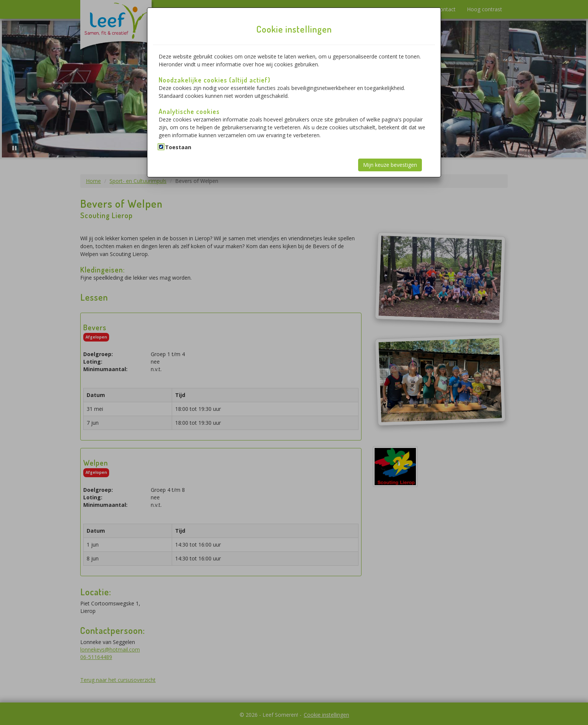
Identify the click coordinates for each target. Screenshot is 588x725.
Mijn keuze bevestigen (390, 165)
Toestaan (178, 147)
